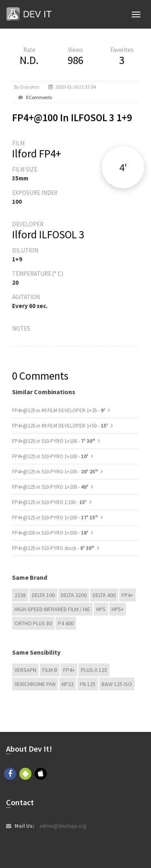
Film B (50, 670)
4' (123, 167)
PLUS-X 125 (94, 670)
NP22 (68, 684)
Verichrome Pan (35, 684)
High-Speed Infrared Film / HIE (52, 609)
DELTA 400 (104, 595)
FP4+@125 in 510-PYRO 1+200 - (51, 487)
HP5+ (118, 609)
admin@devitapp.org (63, 826)
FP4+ (127, 595)
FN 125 (88, 684)
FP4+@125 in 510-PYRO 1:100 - (50, 502)
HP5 (101, 609)
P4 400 (66, 623)
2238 (20, 595)
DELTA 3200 (74, 595)
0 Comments (39, 97)
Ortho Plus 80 (33, 623)
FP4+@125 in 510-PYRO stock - (53, 548)
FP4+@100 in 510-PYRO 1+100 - (51, 533)
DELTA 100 (43, 595)
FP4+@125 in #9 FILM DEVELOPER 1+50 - (61, 426)
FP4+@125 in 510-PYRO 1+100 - (54, 441)
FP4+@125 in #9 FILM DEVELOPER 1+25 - (59, 410)
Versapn (25, 670)
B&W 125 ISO (117, 684)
